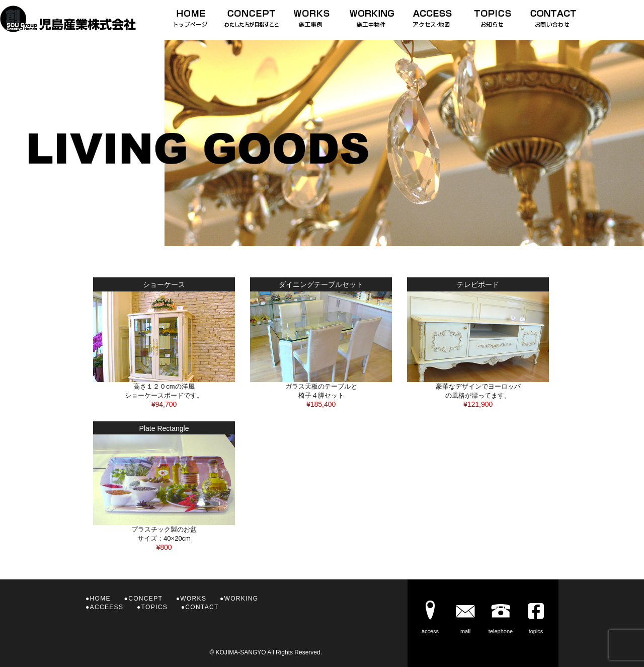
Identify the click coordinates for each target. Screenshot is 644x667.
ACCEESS (107, 607)
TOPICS (154, 607)
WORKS (193, 599)
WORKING (242, 599)
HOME (100, 599)
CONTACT (202, 607)
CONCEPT (145, 599)
